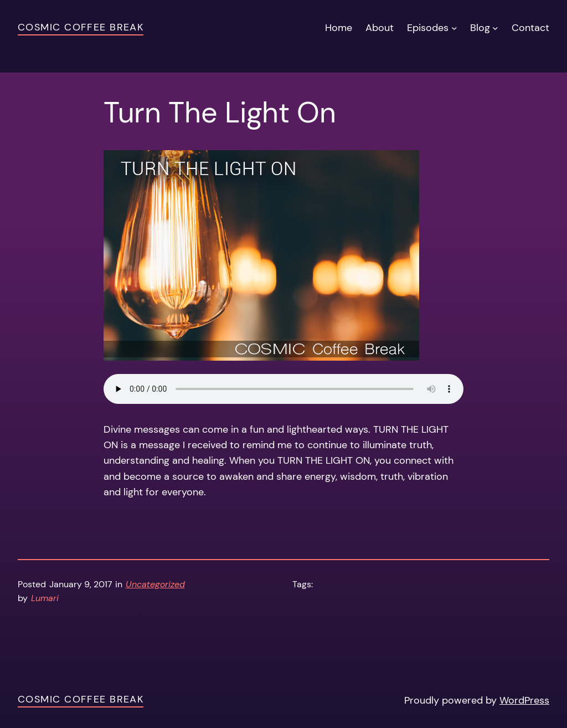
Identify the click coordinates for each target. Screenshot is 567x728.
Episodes (428, 28)
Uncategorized (155, 585)
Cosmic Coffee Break (81, 27)
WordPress (524, 700)
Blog (480, 28)
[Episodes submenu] (454, 28)
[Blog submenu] (495, 28)
